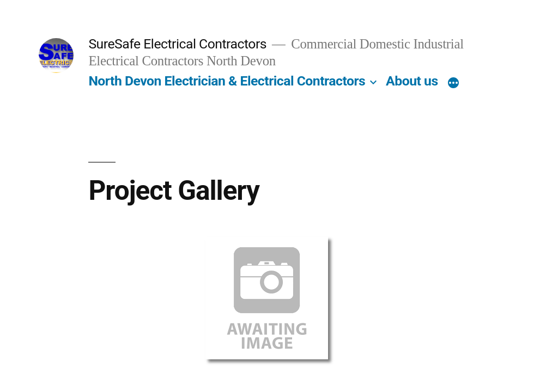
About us (412, 81)
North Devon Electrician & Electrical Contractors (227, 81)
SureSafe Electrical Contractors (177, 44)
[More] (453, 83)
